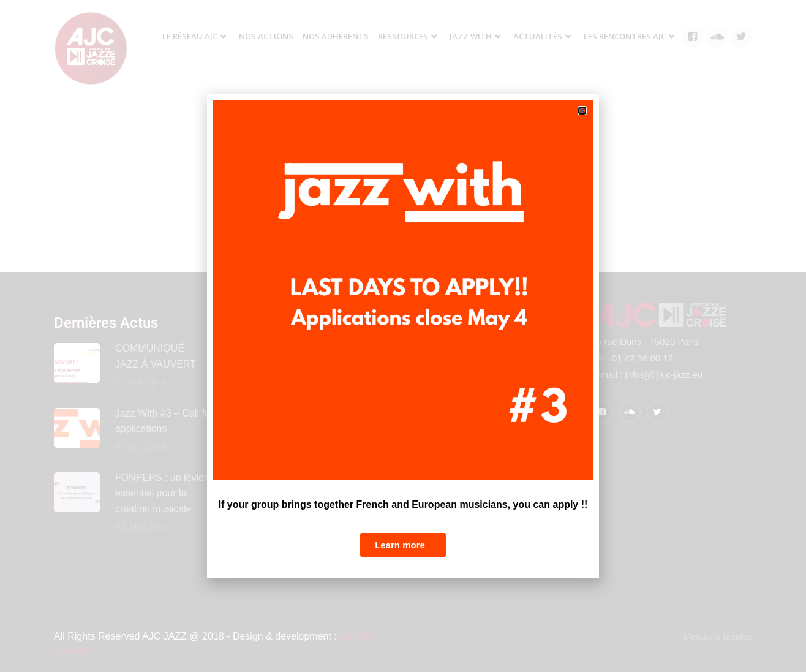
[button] (582, 111)
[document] (403, 336)
